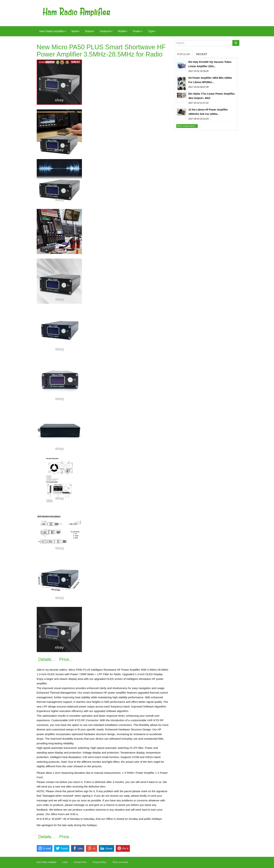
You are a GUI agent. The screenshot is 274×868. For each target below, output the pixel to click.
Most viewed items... (187, 126)
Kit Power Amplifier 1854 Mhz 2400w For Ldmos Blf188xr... (210, 80)
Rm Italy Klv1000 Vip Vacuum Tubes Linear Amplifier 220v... (210, 64)
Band (76, 31)
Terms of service (120, 862)
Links (65, 862)
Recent (202, 54)
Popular (184, 54)
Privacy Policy (100, 862)
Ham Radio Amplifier (53, 31)
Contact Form (80, 862)
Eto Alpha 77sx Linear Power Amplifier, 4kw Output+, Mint (212, 96)
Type (152, 31)
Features (106, 31)
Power (138, 31)
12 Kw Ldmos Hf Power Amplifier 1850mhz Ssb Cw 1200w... (208, 112)
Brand (90, 31)
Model (123, 31)
